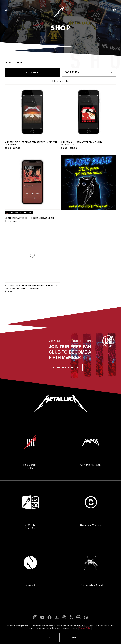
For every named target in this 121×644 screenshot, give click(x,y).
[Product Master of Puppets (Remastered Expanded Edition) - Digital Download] (32, 261)
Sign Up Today (66, 367)
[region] (60, 189)
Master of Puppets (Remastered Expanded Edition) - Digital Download (32, 287)
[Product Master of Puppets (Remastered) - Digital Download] (32, 117)
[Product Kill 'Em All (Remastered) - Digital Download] (89, 117)
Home (9, 62)
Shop (20, 62)
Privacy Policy (85, 628)
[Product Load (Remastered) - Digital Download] (32, 189)
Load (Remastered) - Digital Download (29, 218)
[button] (48, 637)
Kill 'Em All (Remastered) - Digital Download (82, 143)
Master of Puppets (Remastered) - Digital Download (31, 143)
